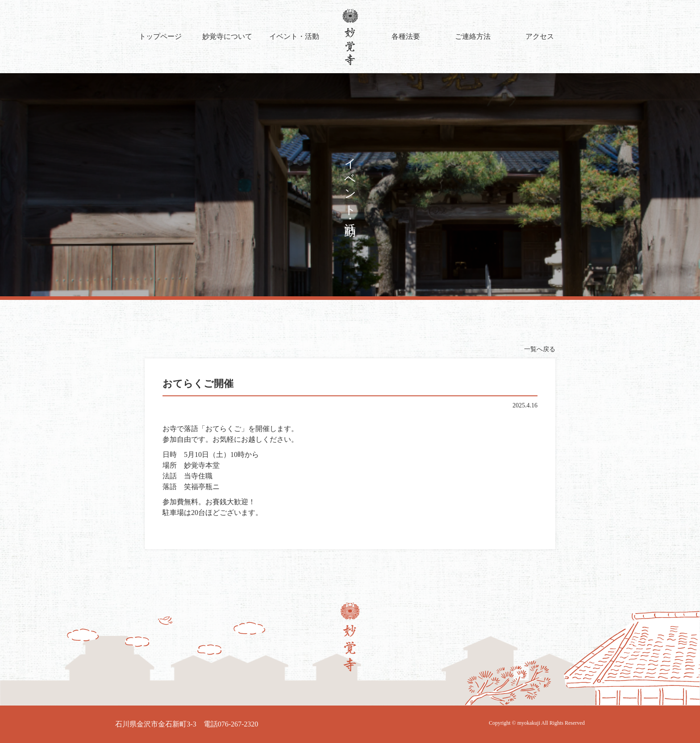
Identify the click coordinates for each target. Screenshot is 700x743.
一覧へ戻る (540, 349)
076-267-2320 (238, 724)
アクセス (540, 36)
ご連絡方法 (473, 36)
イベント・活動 (294, 36)
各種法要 (406, 36)
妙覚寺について (227, 36)
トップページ (160, 36)
